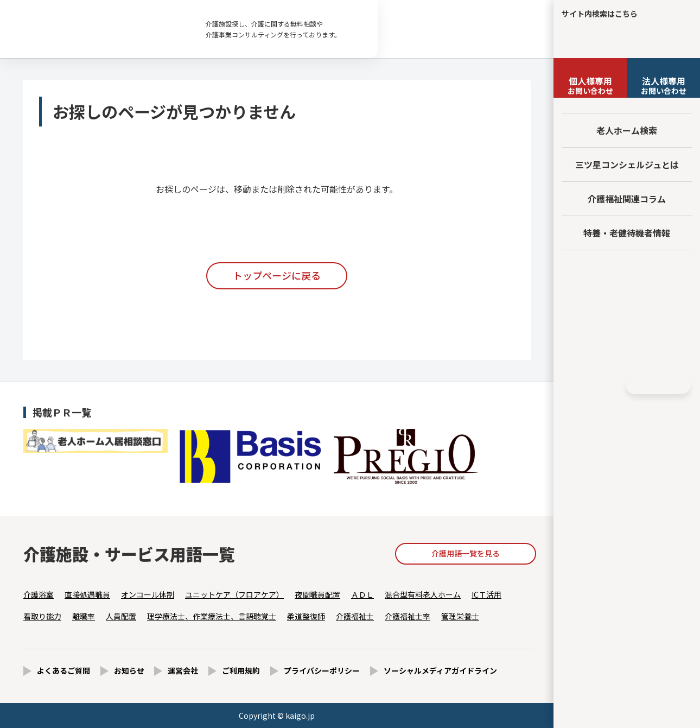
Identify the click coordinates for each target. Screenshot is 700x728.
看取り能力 (42, 616)
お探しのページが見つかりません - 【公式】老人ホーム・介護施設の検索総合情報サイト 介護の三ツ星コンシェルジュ (98, 29)
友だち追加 (627, 273)
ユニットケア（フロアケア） (234, 594)
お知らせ (129, 670)
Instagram (609, 385)
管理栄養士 (460, 616)
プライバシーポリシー (322, 670)
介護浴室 (39, 594)
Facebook (589, 385)
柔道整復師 (306, 616)
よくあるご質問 (63, 670)
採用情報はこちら (627, 349)
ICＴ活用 (486, 594)
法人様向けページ (627, 309)
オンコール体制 (148, 594)
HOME (658, 385)
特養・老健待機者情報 (627, 233)
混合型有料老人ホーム (423, 594)
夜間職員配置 (317, 594)
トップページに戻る (277, 275)
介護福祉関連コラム (627, 199)
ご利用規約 (241, 670)
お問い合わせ (590, 85)
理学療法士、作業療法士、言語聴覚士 (212, 616)
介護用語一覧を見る (466, 553)
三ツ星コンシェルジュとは (627, 164)
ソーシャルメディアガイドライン (440, 670)
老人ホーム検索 (627, 130)
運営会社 (183, 670)
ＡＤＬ (362, 594)
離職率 (84, 616)
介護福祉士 (355, 616)
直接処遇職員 (87, 594)
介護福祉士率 (408, 616)
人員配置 (121, 616)
